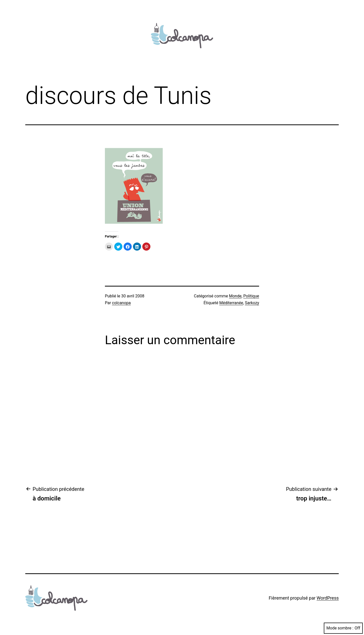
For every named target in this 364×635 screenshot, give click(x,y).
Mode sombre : (343, 628)
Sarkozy (252, 303)
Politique (251, 296)
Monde (235, 296)
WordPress (328, 598)
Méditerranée (231, 303)
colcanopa (121, 303)
